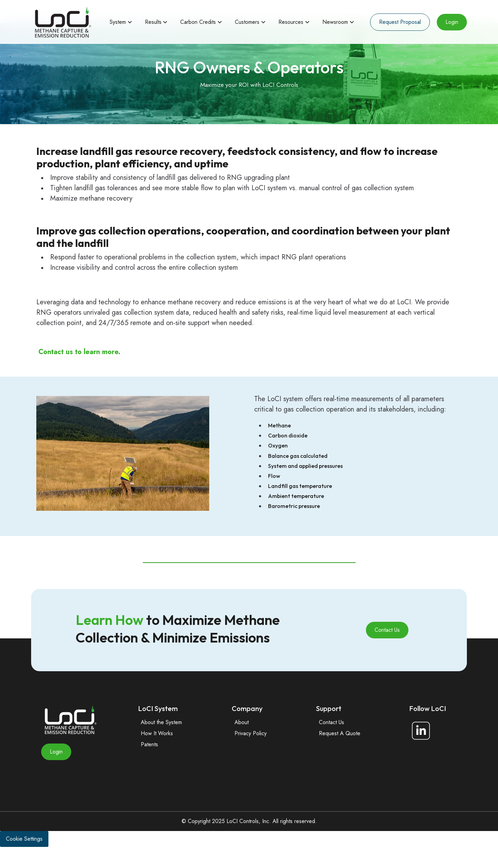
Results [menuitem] (153, 22)
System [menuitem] (118, 22)
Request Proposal (400, 22)
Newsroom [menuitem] (335, 22)
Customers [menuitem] (247, 22)
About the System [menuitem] (161, 743)
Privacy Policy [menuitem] (251, 754)
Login (452, 22)
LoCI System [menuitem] (158, 730)
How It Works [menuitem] (157, 754)
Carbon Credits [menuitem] (198, 22)
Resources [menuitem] (291, 22)
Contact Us (387, 651)
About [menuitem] (242, 743)
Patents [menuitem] (149, 765)
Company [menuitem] (247, 730)
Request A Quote (340, 754)
